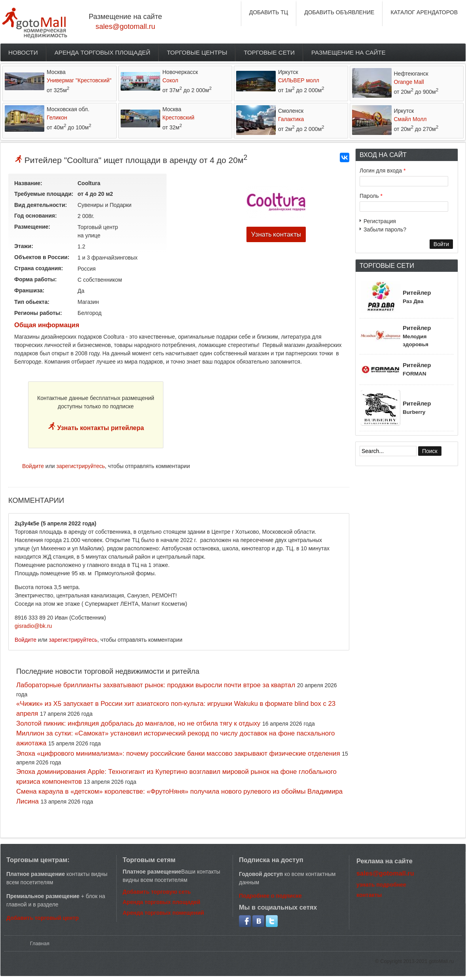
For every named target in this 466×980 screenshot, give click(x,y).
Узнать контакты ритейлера (100, 428)
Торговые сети (269, 52)
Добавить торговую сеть (157, 892)
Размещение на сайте (349, 52)
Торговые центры (197, 52)
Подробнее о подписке (270, 896)
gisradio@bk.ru (33, 626)
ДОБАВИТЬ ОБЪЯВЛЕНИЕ (339, 12)
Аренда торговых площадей (102, 52)
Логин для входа (383, 171)
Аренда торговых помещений (163, 913)
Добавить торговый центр (43, 918)
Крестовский (179, 118)
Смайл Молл (410, 119)
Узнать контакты (276, 234)
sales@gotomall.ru (126, 27)
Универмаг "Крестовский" (79, 80)
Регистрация (380, 221)
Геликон (57, 118)
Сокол (170, 80)
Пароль (371, 196)
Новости (23, 52)
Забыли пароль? (385, 229)
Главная (40, 943)
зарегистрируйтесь (81, 466)
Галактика (291, 119)
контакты (369, 895)
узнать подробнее (381, 885)
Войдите (33, 466)
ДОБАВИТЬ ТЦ (269, 12)
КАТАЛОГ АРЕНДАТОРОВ (424, 12)
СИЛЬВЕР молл (299, 80)
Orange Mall (409, 82)
